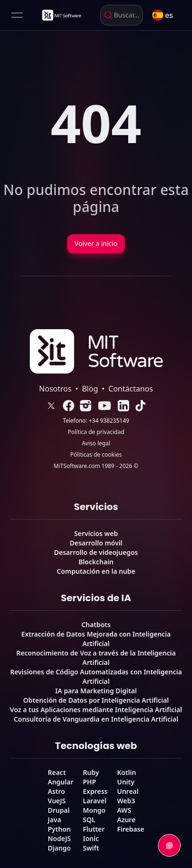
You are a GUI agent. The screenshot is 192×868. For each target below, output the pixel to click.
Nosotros (56, 389)
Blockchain (96, 562)
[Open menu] (17, 15)
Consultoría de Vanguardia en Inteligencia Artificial (96, 719)
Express (95, 791)
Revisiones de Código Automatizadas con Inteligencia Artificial (96, 677)
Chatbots (96, 625)
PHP (89, 782)
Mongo (94, 810)
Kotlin (126, 772)
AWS (124, 810)
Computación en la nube (96, 571)
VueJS (57, 801)
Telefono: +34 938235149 (96, 421)
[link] (61, 15)
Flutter (94, 829)
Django (59, 848)
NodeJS (59, 838)
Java (54, 820)
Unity (126, 782)
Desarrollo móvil (96, 543)
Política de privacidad (96, 432)
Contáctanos (131, 389)
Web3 (126, 801)
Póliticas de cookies (96, 455)
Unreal (128, 791)
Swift (91, 848)
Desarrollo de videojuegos (96, 552)
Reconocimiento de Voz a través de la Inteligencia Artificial (96, 658)
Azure (126, 820)
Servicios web (96, 533)
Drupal (59, 810)
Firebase (131, 829)
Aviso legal (96, 443)
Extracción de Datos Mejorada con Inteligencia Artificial (96, 639)
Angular (61, 782)
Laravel (95, 801)
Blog (90, 389)
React (57, 772)
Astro (56, 791)
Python (59, 829)
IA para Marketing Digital (96, 691)
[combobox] (122, 15)
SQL (89, 820)
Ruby (91, 772)
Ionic (91, 838)
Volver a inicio (96, 243)
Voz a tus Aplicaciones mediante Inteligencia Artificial (96, 710)
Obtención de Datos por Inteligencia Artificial (96, 700)
